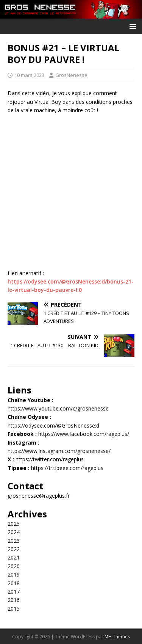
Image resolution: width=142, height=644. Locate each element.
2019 (14, 574)
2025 (14, 524)
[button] (132, 26)
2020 (14, 566)
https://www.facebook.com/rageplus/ (84, 434)
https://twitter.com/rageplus (50, 459)
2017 (14, 592)
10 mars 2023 (29, 75)
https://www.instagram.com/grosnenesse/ (59, 451)
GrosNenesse (71, 75)
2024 (14, 532)
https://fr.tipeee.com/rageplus (67, 468)
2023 (14, 541)
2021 (14, 557)
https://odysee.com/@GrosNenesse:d (53, 425)
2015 (14, 609)
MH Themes (117, 637)
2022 (14, 549)
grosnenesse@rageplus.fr (39, 496)
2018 (14, 583)
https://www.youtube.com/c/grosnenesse (58, 408)
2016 (14, 600)
